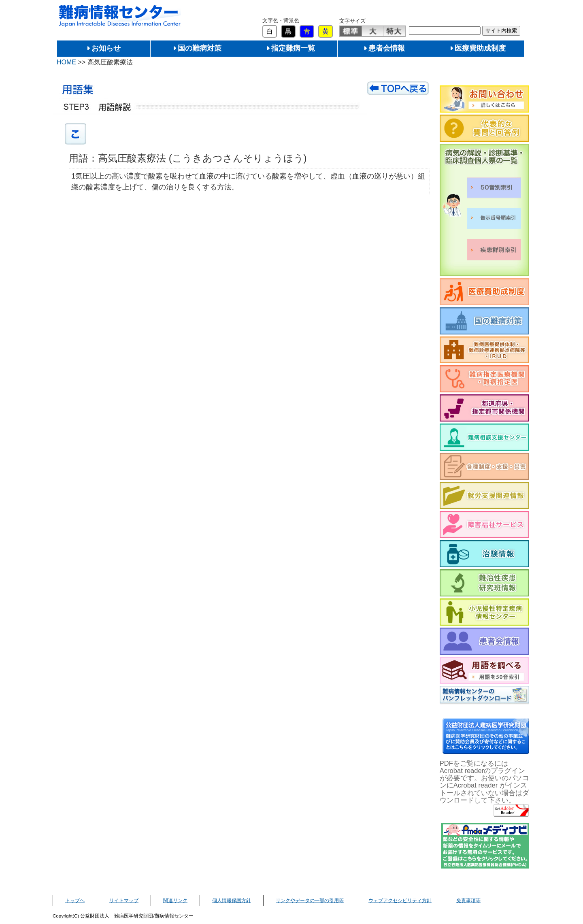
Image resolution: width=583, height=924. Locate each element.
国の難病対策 (200, 48)
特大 (394, 31)
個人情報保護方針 (232, 901)
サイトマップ (124, 901)
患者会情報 (387, 48)
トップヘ (75, 901)
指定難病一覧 (293, 48)
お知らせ (106, 48)
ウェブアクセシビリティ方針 (400, 901)
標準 (351, 31)
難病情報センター (120, 16)
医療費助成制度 (480, 48)
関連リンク (175, 901)
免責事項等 (468, 901)
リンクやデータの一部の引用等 (310, 901)
